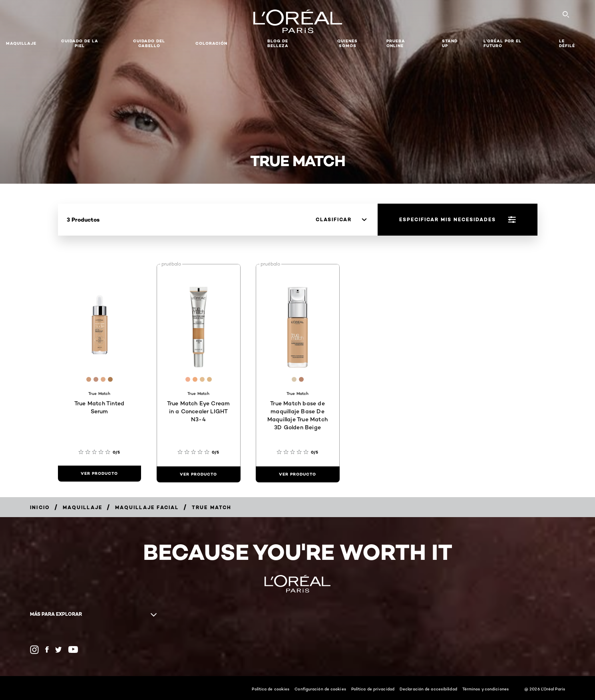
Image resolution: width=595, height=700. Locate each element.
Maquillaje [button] (21, 43)
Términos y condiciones (486, 689)
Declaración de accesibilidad (428, 689)
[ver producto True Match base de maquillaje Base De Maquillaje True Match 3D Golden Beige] (298, 474)
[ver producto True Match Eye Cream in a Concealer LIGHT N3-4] (199, 474)
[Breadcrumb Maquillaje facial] (147, 507)
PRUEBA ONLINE (396, 43)
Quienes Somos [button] (347, 43)
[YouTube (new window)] (73, 649)
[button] (247, 44)
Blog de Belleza (278, 43)
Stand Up (450, 43)
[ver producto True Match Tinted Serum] (99, 474)
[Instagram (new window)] (34, 650)
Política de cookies (271, 689)
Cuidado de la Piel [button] (80, 43)
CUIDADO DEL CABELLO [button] (149, 43)
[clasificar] (341, 220)
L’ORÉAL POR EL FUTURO (502, 43)
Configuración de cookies (320, 689)
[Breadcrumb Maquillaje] (83, 507)
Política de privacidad (373, 689)
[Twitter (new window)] (59, 650)
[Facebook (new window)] (47, 649)
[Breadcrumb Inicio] (40, 507)
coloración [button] (211, 43)
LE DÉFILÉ (567, 43)
